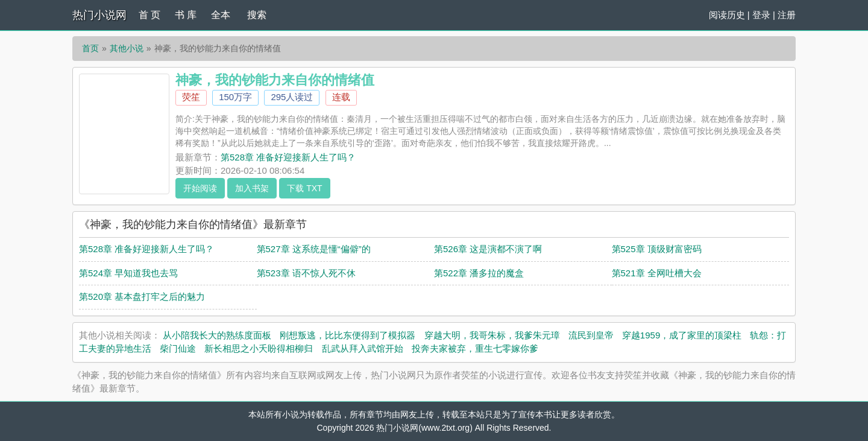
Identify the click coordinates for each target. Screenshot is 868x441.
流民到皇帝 (591, 335)
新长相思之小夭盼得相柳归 (259, 348)
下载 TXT (304, 188)
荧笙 (191, 97)
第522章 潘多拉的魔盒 (479, 273)
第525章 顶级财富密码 (657, 249)
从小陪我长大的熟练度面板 (217, 335)
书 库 (186, 15)
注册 (787, 15)
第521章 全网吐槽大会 (657, 273)
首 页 (149, 15)
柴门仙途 (178, 348)
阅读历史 (727, 15)
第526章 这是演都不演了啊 (488, 249)
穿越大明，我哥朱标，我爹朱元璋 (492, 335)
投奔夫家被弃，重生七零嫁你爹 (475, 348)
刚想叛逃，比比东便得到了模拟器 (348, 335)
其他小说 (127, 48)
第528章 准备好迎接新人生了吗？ (288, 157)
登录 (761, 15)
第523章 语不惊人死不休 (306, 273)
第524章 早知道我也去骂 (128, 273)
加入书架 (252, 188)
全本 (221, 15)
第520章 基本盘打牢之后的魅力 (142, 297)
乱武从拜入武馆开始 (363, 348)
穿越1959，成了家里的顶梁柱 (682, 335)
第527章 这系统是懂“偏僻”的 (314, 249)
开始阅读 (200, 188)
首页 (90, 48)
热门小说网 (99, 15)
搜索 (257, 15)
